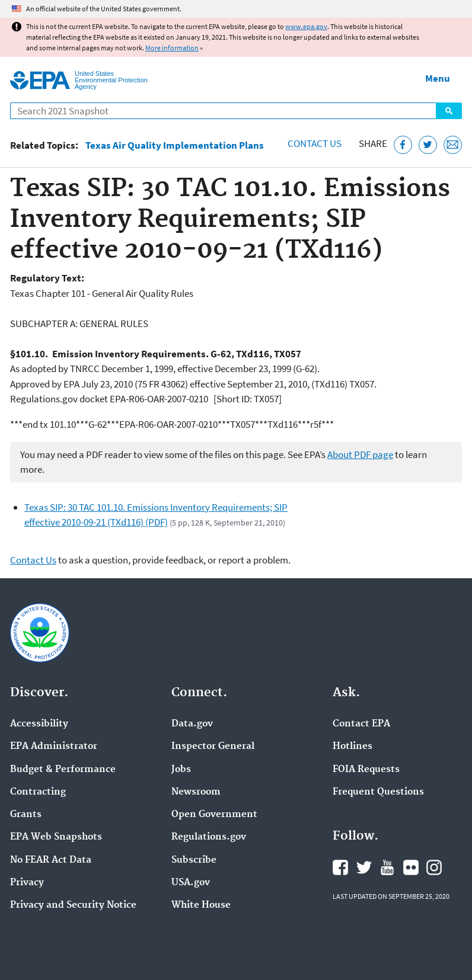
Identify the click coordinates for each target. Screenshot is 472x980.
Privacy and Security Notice (73, 905)
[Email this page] (453, 145)
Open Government (214, 815)
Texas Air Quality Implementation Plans (175, 145)
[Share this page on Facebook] (403, 145)
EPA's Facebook (340, 867)
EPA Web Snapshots (56, 837)
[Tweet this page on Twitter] (428, 145)
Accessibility (39, 724)
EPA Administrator (54, 747)
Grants (26, 815)
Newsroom (196, 792)
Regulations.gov (209, 837)
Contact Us (315, 143)
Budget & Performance (63, 770)
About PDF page (360, 454)
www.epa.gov (306, 26)
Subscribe (194, 860)
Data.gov (192, 724)
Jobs (181, 770)
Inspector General (213, 747)
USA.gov (191, 883)
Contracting (38, 792)
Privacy (27, 883)
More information (172, 48)
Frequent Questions (378, 792)
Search (449, 111)
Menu (438, 78)
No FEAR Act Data (51, 860)
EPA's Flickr (411, 867)
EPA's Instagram (434, 867)
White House (201, 905)
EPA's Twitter (364, 867)
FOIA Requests (366, 770)
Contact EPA (361, 724)
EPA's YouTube (387, 867)
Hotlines (353, 747)
